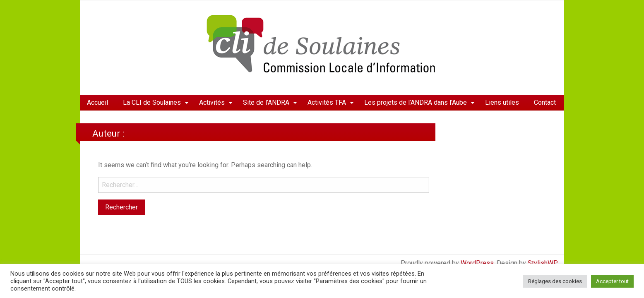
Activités (212, 102)
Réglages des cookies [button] (555, 281)
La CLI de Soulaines (152, 102)
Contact (545, 102)
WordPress (477, 263)
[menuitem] (97, 103)
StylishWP (543, 263)
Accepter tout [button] (612, 281)
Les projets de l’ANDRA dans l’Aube (416, 102)
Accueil (97, 102)
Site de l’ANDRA (266, 102)
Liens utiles (502, 102)
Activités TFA (327, 102)
